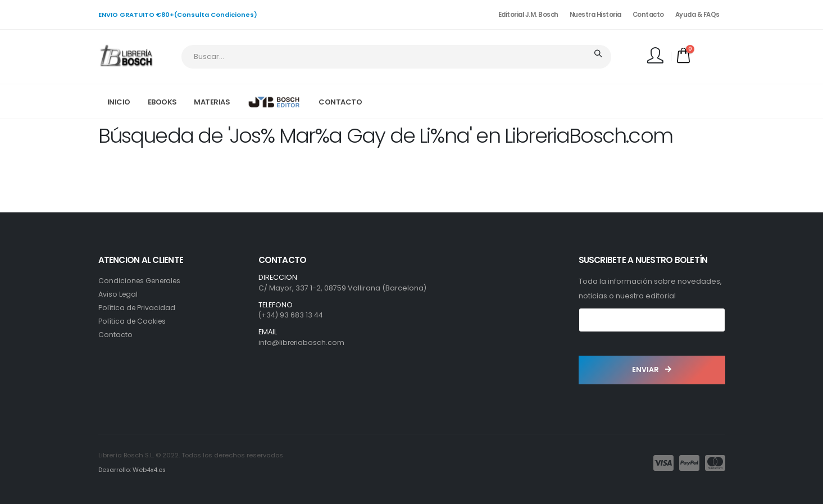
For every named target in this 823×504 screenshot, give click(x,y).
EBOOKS (162, 102)
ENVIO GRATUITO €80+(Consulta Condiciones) (178, 15)
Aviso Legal (119, 294)
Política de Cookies (133, 321)
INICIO (119, 102)
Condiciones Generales (142, 281)
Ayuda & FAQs (697, 15)
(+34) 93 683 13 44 (291, 315)
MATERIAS (212, 102)
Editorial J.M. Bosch (528, 15)
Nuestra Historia (595, 15)
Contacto (648, 15)
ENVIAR (652, 369)
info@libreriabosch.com (303, 342)
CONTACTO (340, 102)
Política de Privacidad (138, 308)
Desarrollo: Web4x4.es (133, 470)
